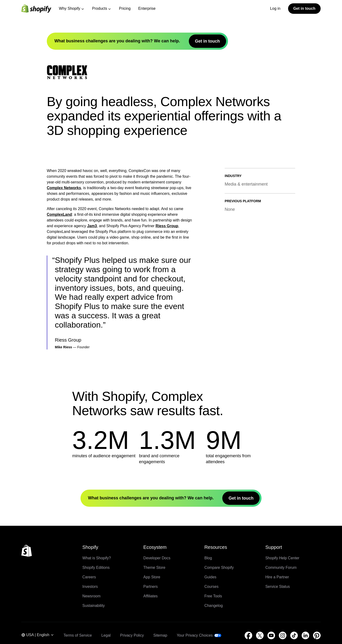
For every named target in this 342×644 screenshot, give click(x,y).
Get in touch (304, 8)
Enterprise (147, 8)
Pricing (125, 8)
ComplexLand (59, 354)
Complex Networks (64, 327)
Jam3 (92, 365)
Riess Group (167, 365)
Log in (275, 8)
